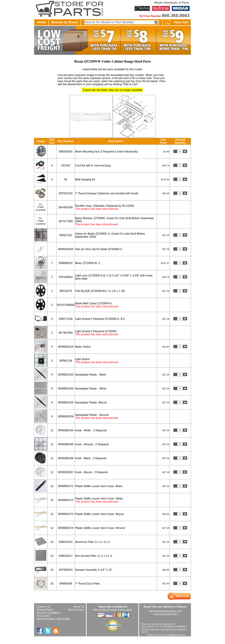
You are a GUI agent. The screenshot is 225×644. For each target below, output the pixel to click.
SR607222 (66, 235)
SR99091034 (66, 389)
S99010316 (66, 542)
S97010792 (66, 193)
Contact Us (43, 607)
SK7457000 (66, 333)
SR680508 (66, 584)
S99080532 (66, 263)
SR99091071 (66, 486)
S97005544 (66, 570)
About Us (79, 607)
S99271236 (66, 319)
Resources (43, 616)
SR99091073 (66, 514)
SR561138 (66, 361)
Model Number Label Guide (53, 619)
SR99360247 (66, 472)
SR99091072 (66, 500)
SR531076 (66, 291)
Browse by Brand (65, 22)
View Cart (176, 22)
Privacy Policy (45, 610)
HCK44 (66, 166)
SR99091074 (66, 528)
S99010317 (66, 556)
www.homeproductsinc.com (166, 611)
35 (66, 179)
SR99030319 (66, 347)
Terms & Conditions (48, 613)
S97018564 (66, 277)
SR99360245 (66, 444)
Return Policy (76, 610)
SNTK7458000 (66, 305)
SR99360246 (66, 458)
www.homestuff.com (166, 614)
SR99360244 (66, 430)
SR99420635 (66, 249)
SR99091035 (66, 402)
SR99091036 (66, 416)
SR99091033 (66, 375)
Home (41, 22)
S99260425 (66, 152)
